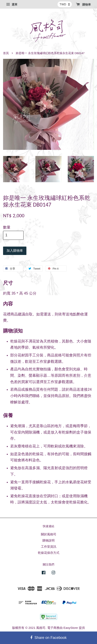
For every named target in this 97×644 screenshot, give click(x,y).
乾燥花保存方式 (49, 553)
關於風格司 (49, 534)
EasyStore (71, 628)
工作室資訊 (49, 547)
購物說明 (48, 540)
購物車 (83, 5)
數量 (7, 227)
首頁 (6, 53)
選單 (12, 5)
